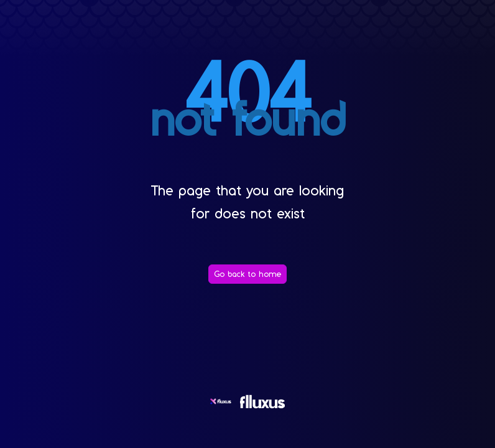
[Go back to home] (248, 274)
